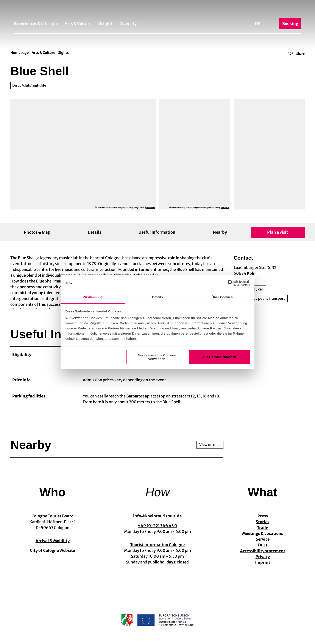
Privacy (262, 561)
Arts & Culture (78, 24)
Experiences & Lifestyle (36, 24)
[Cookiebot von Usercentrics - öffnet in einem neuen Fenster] (231, 283)
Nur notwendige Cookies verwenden (157, 357)
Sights (63, 53)
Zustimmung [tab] (93, 297)
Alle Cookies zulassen (219, 357)
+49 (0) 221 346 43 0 (157, 530)
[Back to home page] (157, 10)
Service (262, 543)
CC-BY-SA (150, 208)
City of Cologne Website (52, 554)
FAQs (263, 549)
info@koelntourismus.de (157, 520)
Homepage (19, 53)
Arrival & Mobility (53, 545)
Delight (105, 24)
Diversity (128, 24)
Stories (263, 526)
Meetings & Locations (262, 537)
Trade (263, 531)
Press (262, 520)
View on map (210, 449)
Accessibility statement (262, 555)
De (257, 24)
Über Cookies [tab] (222, 297)
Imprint (262, 566)
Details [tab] (157, 297)
